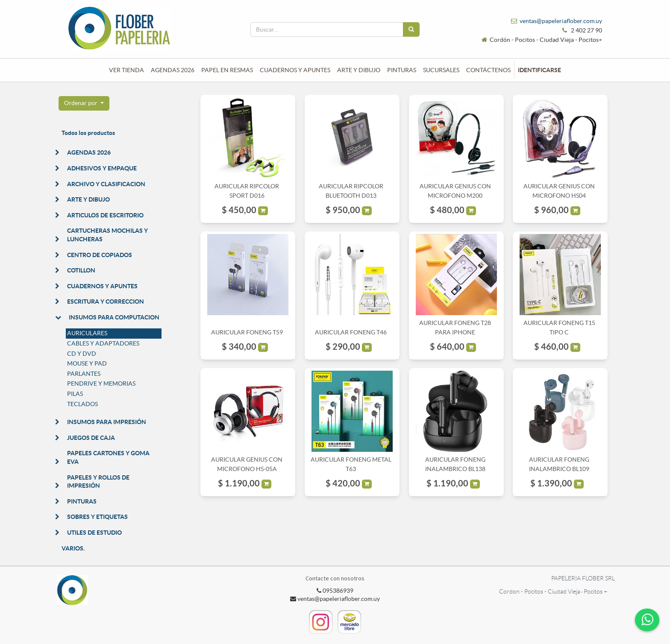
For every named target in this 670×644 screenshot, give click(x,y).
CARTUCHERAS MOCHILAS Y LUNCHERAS (107, 235)
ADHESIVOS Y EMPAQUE (102, 168)
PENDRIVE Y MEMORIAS (101, 383)
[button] (84, 103)
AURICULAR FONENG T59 (247, 332)
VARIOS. (73, 548)
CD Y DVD (82, 354)
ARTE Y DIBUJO (88, 199)
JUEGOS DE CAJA (91, 438)
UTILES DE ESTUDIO (94, 533)
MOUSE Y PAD (87, 363)
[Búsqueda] (411, 29)
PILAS (75, 394)
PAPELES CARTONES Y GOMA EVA (108, 457)
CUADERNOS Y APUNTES (102, 286)
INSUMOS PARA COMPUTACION (114, 317)
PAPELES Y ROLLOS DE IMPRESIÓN (98, 482)
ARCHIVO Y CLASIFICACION (106, 184)
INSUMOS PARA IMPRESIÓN (107, 422)
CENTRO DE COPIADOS (100, 255)
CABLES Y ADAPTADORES (103, 343)
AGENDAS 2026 (89, 152)
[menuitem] (126, 70)
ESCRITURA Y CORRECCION (106, 302)
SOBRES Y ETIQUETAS (97, 517)
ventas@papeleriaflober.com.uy (561, 21)
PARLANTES (84, 374)
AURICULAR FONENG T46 (351, 332)
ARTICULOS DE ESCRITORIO (105, 215)
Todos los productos (88, 133)
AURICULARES (87, 333)
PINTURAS (82, 501)
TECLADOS (82, 404)
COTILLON (81, 270)
